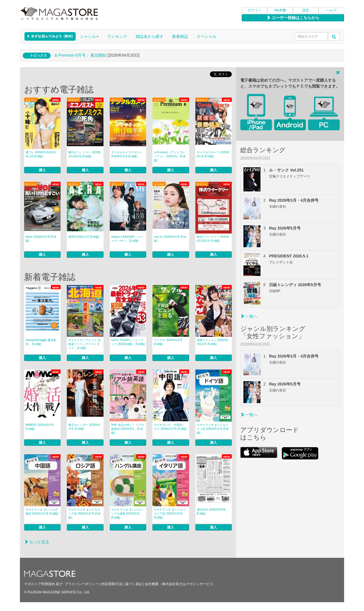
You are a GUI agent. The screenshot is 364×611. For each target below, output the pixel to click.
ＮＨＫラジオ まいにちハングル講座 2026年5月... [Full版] (127, 514)
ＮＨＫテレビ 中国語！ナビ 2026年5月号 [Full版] (170, 427)
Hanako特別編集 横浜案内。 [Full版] (41, 342)
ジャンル (89, 36)
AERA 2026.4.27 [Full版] (84, 237)
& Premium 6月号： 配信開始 (81, 55)
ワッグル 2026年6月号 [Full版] (168, 342)
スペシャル (206, 36)
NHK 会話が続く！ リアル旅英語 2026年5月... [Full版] (128, 429)
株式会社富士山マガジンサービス (188, 584)
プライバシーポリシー (82, 584)
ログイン (255, 10)
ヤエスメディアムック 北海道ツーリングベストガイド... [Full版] (84, 344)
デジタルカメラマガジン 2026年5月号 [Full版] (127, 154)
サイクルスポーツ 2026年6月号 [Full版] (213, 154)
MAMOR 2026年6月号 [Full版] (40, 427)
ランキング (117, 36)
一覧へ (249, 316)
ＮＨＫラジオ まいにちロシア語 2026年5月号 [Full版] (84, 514)
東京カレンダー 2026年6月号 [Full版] (84, 427)
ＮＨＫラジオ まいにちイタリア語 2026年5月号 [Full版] (170, 514)
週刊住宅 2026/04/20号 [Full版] (211, 512)
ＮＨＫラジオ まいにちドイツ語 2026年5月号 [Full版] (213, 429)
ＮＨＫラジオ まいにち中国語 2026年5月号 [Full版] (42, 512)
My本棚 (280, 10)
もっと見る (37, 542)
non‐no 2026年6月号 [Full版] (170, 239)
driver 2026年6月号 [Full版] (41, 239)
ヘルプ (331, 10)
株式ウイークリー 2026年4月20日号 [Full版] (213, 239)
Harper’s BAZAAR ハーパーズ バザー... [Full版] (127, 239)
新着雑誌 (180, 36)
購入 (42, 170)
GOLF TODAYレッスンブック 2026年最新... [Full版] (128, 342)
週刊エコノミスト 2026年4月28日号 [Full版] (85, 154)
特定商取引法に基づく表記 (122, 584)
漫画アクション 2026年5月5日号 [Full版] (213, 342)
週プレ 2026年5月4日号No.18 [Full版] (41, 154)
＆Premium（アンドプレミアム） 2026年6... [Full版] (170, 156)
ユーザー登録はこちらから (293, 18)
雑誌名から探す (150, 36)
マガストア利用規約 (40, 584)
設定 (306, 10)
